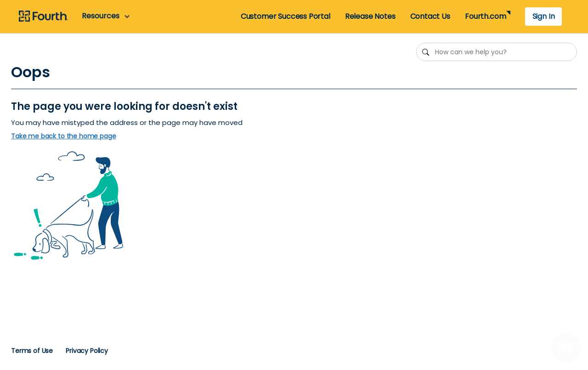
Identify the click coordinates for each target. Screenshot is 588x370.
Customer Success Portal (286, 16)
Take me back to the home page (64, 136)
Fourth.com (485, 16)
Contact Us (430, 16)
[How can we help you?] (497, 52)
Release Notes (370, 16)
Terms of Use (32, 351)
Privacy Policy (87, 351)
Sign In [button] (544, 16)
